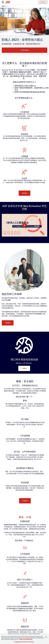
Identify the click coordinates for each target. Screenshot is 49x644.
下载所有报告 (24, 50)
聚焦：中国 (25, 517)
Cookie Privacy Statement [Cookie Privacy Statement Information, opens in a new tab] (26, 639)
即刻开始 (43, 2)
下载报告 (25, 193)
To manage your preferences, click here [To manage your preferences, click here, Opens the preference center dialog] (24, 642)
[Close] (46, 637)
